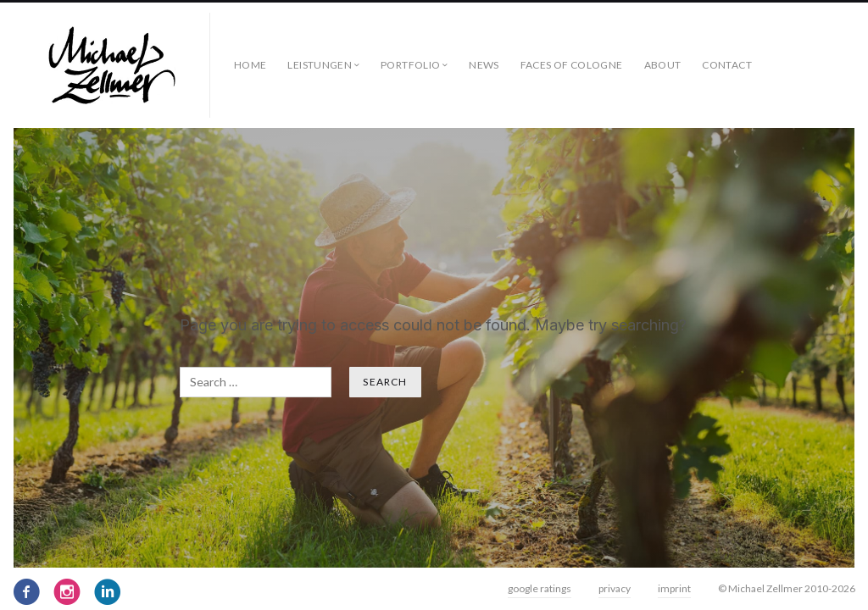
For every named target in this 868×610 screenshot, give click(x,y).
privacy (615, 588)
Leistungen (320, 65)
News (484, 65)
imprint (674, 588)
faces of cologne (572, 65)
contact (727, 65)
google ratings (540, 588)
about (663, 65)
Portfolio (410, 65)
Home (250, 65)
